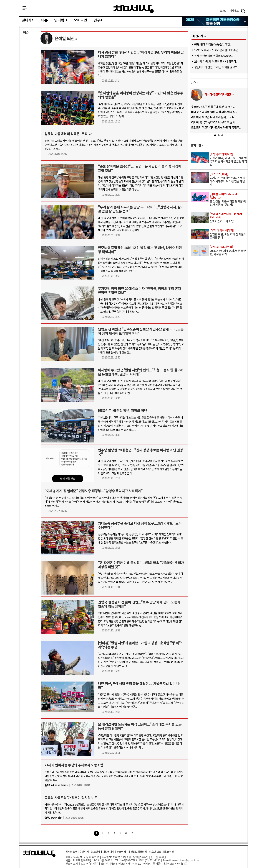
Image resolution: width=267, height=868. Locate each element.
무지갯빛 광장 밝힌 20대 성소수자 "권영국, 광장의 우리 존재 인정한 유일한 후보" (139, 290)
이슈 (44, 20)
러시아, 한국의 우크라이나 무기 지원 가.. (214, 122)
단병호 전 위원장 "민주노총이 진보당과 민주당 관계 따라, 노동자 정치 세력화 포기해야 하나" (141, 331)
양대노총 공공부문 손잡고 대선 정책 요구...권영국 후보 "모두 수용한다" (140, 525)
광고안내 (96, 852)
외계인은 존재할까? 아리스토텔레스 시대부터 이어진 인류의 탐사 (228, 180)
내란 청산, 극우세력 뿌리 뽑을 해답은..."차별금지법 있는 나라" (139, 686)
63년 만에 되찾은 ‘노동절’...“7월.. (213, 44)
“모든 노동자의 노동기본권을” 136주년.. (217, 50)
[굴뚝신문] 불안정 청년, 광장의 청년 (123, 411)
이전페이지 (108, 852)
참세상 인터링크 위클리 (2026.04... (214, 56)
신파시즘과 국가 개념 (228, 218)
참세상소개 (71, 852)
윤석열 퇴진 (64, 38)
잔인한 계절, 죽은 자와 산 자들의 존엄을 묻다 (228, 234)
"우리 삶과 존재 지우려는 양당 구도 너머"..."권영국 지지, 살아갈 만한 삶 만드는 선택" (141, 209)
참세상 (134, 9)
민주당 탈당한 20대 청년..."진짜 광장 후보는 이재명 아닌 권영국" (140, 452)
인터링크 (61, 20)
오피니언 (80, 20)
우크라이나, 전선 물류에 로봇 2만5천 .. (213, 107)
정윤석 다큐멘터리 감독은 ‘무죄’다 (68, 134)
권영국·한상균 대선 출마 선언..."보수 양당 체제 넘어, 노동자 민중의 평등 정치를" (139, 604)
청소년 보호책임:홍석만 (161, 852)
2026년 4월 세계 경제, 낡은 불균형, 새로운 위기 (228, 251)
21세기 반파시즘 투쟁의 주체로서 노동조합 (74, 765)
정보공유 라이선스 (177, 863)
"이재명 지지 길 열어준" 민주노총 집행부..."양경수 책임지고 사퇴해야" (94, 491)
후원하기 (84, 852)
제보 (234, 11)
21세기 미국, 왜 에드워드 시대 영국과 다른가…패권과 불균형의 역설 (228, 160)
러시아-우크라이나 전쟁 (218, 94)
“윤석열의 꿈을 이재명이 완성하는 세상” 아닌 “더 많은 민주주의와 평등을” (141, 95)
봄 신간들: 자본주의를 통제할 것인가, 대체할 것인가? (228, 200)
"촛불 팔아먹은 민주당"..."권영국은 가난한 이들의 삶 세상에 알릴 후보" (140, 168)
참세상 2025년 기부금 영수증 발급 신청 (215, 21)
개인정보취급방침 (137, 852)
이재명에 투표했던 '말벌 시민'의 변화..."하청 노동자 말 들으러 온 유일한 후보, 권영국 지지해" (141, 372)
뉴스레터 (121, 852)
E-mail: (167, 860)
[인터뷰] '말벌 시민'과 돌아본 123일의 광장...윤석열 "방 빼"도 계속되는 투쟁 (141, 645)
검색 (243, 11)
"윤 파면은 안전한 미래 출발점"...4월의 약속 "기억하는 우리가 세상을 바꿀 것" (141, 565)
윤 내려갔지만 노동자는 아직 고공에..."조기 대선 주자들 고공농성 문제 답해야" (140, 726)
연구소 (98, 20)
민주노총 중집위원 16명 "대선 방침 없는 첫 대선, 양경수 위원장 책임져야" (140, 250)
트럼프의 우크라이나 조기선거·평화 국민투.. (216, 127)
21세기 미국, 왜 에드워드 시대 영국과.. (216, 61)
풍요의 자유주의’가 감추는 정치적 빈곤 (71, 798)
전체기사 (28, 20)
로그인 (223, 11)
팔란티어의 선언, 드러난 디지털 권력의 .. (217, 67)
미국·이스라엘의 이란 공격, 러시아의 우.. (214, 112)
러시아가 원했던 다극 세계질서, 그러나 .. (214, 117)
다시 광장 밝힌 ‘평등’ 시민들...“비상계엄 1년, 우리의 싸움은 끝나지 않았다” (141, 54)
